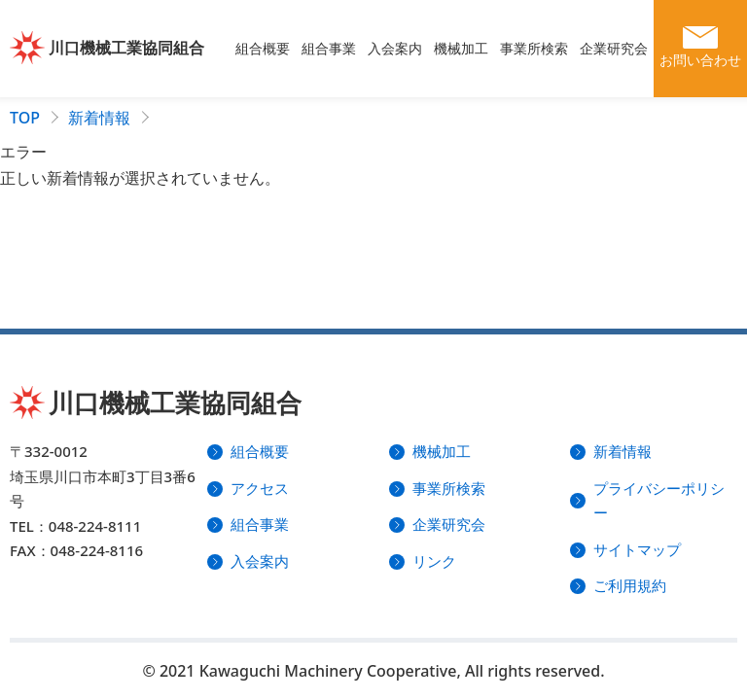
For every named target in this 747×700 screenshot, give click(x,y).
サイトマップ (637, 549)
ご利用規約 (630, 585)
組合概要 (263, 48)
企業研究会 (614, 48)
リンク (434, 561)
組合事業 (329, 48)
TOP (25, 118)
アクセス (260, 488)
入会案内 (395, 48)
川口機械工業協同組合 (126, 48)
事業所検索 (534, 48)
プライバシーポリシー (659, 501)
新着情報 (99, 118)
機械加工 (461, 48)
